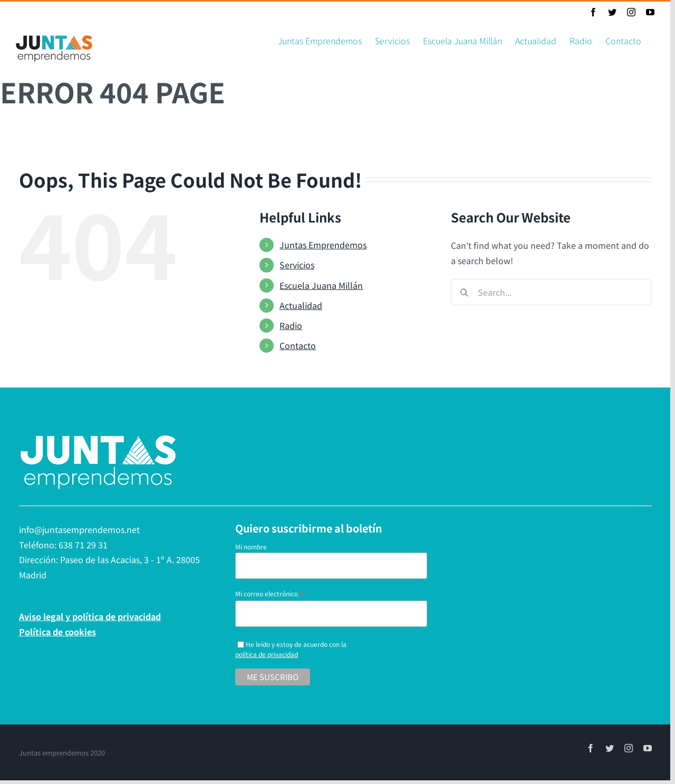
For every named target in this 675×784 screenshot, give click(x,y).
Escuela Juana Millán (321, 285)
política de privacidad (267, 654)
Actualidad (301, 305)
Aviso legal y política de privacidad (90, 616)
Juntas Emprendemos (323, 245)
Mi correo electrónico (269, 593)
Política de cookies (57, 632)
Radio (291, 325)
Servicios (297, 265)
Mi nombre (251, 546)
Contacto (298, 345)
